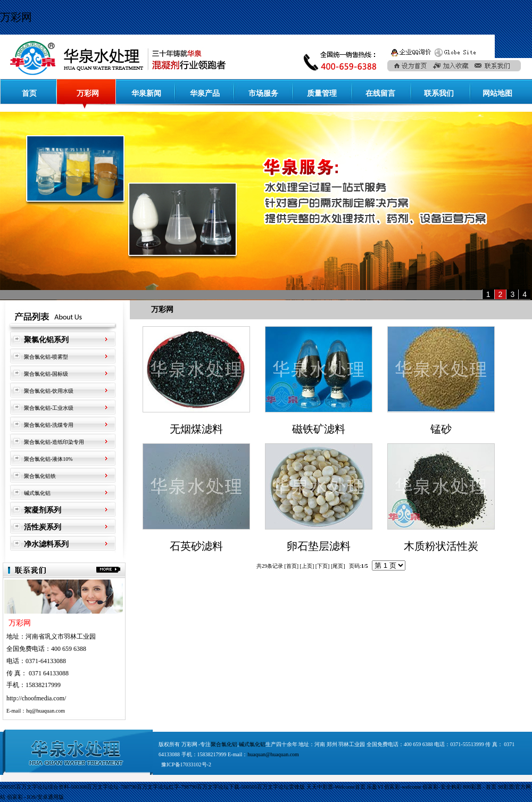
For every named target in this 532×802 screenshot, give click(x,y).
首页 (29, 93)
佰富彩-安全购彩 (442, 787)
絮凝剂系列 (43, 510)
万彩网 (16, 17)
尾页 (338, 566)
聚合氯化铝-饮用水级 (49, 391)
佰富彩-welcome (402, 787)
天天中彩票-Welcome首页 (336, 787)
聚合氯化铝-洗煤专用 (49, 425)
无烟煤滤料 (196, 429)
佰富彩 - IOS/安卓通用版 (35, 797)
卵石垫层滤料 (319, 546)
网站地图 (497, 93)
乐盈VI (375, 787)
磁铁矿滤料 (319, 429)
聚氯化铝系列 (46, 340)
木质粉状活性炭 (441, 546)
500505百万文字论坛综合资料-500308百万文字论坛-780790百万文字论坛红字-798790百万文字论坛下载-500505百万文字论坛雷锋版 (152, 787)
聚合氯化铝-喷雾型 (46, 357)
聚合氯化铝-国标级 (46, 374)
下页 (322, 566)
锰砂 (441, 429)
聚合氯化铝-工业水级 (49, 408)
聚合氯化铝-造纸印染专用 (54, 442)
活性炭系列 (43, 527)
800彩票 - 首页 (480, 787)
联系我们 (439, 93)
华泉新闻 (146, 93)
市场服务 (263, 93)
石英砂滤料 (196, 546)
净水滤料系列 (46, 544)
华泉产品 (205, 93)
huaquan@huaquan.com (273, 754)
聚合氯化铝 (224, 744)
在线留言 (380, 93)
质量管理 (322, 93)
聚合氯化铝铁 (40, 476)
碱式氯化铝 (37, 493)
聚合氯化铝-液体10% (48, 459)
